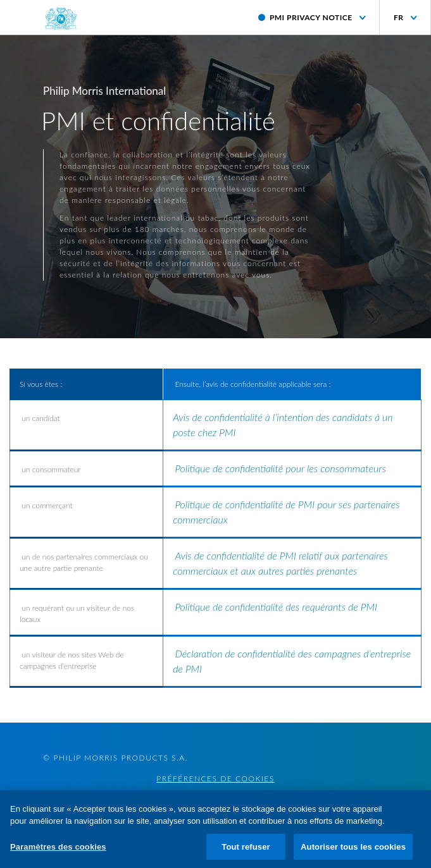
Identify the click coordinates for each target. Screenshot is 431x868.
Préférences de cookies (215, 779)
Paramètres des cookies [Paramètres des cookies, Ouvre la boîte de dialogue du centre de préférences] (58, 853)
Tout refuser (246, 853)
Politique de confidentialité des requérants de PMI (276, 607)
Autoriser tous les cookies (353, 853)
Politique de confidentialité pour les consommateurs (280, 468)
